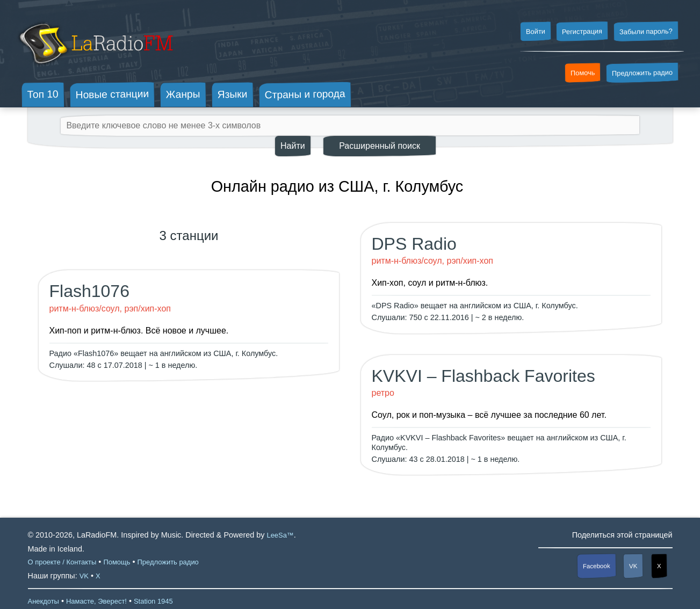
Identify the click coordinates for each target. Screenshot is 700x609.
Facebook (597, 566)
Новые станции (112, 94)
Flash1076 (89, 291)
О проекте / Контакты (62, 562)
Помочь (583, 73)
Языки (233, 95)
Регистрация (582, 31)
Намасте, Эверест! (96, 601)
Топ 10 (43, 94)
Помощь (117, 562)
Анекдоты (44, 601)
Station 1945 (153, 601)
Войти (535, 32)
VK (633, 565)
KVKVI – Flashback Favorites (483, 376)
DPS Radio (414, 244)
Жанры (183, 94)
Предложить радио (642, 73)
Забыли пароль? (646, 31)
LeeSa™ (280, 535)
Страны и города (305, 95)
